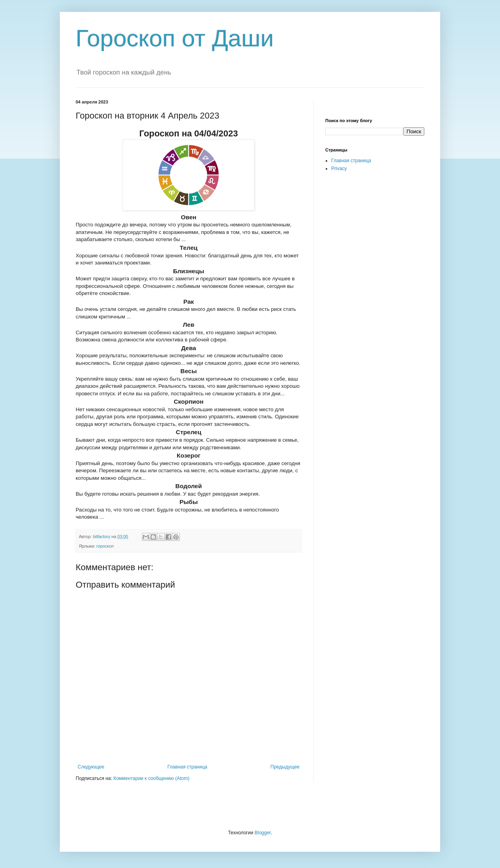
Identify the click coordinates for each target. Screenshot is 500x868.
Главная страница (188, 767)
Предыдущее (285, 767)
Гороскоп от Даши (175, 38)
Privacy (339, 169)
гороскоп (105, 546)
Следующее (91, 767)
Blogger (262, 833)
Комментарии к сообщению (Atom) (151, 778)
